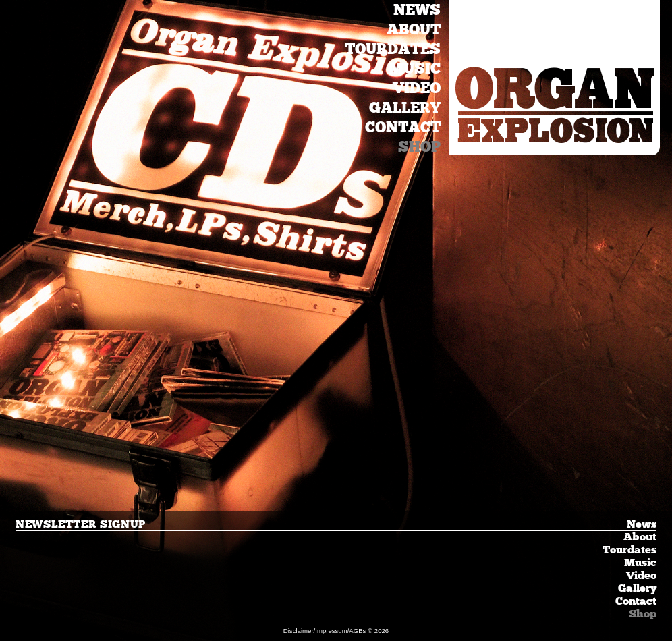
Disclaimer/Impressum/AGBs (325, 631)
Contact (403, 127)
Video (417, 88)
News (417, 10)
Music (415, 68)
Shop (419, 147)
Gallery (405, 108)
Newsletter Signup (81, 524)
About (414, 29)
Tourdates (393, 49)
